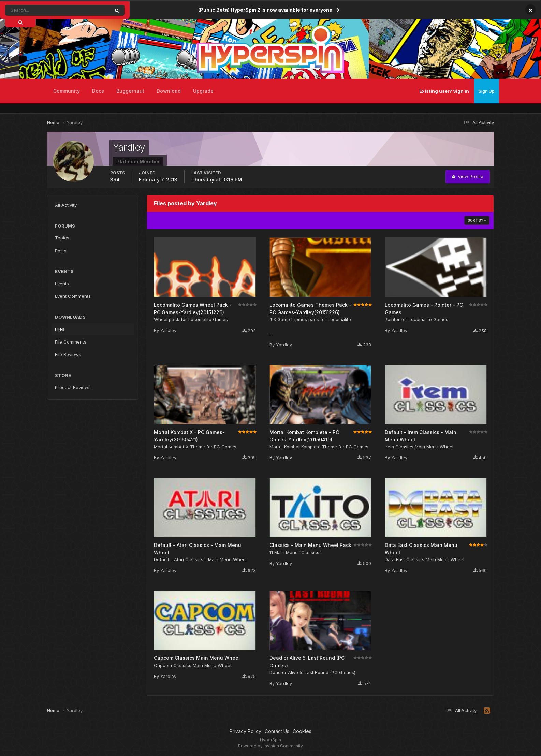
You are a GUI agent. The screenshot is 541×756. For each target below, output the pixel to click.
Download (169, 91)
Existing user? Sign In (444, 91)
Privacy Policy (245, 731)
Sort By (477, 220)
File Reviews (68, 354)
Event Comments (73, 296)
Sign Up (487, 91)
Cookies (302, 731)
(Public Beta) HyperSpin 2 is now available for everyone (265, 10)
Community (67, 91)
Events (62, 283)
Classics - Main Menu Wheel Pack (310, 545)
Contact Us (277, 731)
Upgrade (203, 91)
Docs (98, 91)
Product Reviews (73, 387)
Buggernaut (130, 91)
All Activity (66, 205)
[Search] (39, 10)
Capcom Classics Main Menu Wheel (197, 658)
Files (60, 329)
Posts (61, 251)
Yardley (168, 330)
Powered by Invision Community (270, 746)
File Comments (71, 342)
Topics (62, 238)
